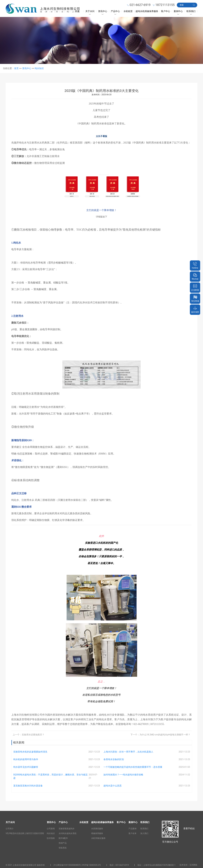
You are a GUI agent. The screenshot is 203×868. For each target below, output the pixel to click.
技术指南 (51, 838)
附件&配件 (63, 838)
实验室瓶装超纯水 (67, 829)
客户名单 (132, 833)
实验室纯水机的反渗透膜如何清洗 (30, 752)
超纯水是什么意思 (113, 786)
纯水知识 (39, 68)
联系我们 (191, 11)
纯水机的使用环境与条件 (26, 759)
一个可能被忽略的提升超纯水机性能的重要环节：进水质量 (133, 767)
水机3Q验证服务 (98, 838)
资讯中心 (103, 11)
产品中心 (115, 11)
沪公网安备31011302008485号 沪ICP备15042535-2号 (77, 865)
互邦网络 (193, 865)
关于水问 (90, 11)
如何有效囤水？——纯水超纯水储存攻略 (123, 775)
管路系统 (63, 848)
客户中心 (166, 11)
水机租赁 (128, 11)
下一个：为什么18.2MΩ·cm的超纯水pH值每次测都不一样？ (160, 735)
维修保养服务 (97, 833)
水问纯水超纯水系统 (68, 833)
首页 (77, 11)
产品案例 (132, 829)
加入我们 (144, 833)
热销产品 (63, 843)
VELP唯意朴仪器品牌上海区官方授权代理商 (25, 833)
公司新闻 (51, 829)
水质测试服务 (97, 829)
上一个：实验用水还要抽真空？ (29, 735)
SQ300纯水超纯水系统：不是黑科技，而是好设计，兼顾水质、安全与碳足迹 (51, 776)
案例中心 (178, 11)
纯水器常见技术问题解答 (26, 767)
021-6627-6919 (122, 865)
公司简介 (10, 829)
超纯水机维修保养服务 (147, 11)
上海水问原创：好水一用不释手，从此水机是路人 (128, 752)
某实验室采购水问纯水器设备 (28, 786)
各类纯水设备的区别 (114, 759)
